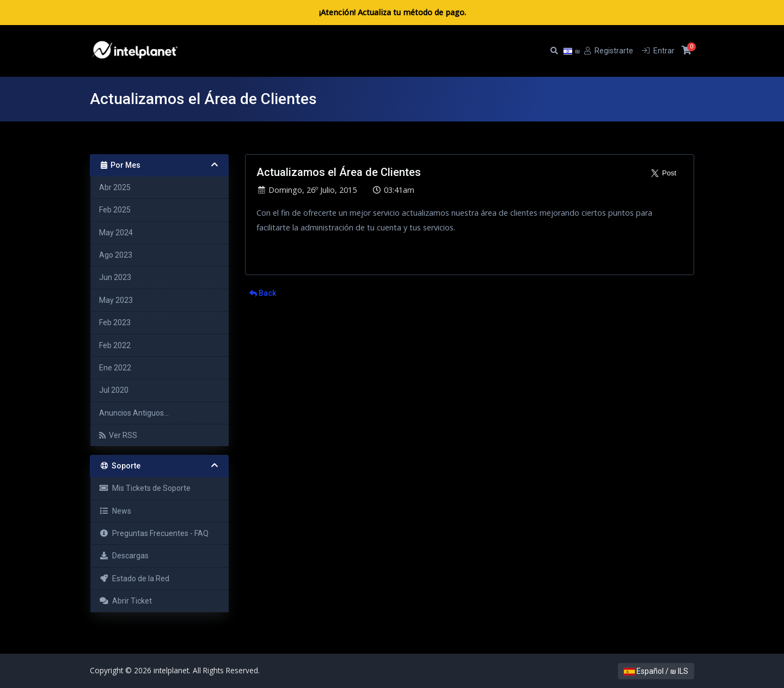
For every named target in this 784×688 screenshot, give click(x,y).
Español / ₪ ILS (656, 671)
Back (263, 293)
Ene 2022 (115, 368)
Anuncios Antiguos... (134, 413)
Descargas (124, 556)
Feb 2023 (115, 322)
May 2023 (116, 300)
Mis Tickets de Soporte (145, 488)
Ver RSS (118, 435)
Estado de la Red (134, 579)
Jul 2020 (114, 390)
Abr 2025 (115, 187)
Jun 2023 (115, 277)
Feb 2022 (115, 345)
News (115, 511)
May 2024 (116, 233)
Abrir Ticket (125, 601)
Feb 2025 (115, 210)
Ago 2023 (116, 255)
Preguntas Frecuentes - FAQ (154, 533)
